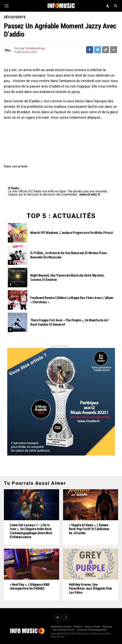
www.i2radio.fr (90, 194)
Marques (107, 627)
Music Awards (93, 627)
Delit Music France (61, 627)
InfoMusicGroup (35, 48)
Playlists (78, 627)
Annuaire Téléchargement (92, 630)
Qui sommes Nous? (64, 630)
